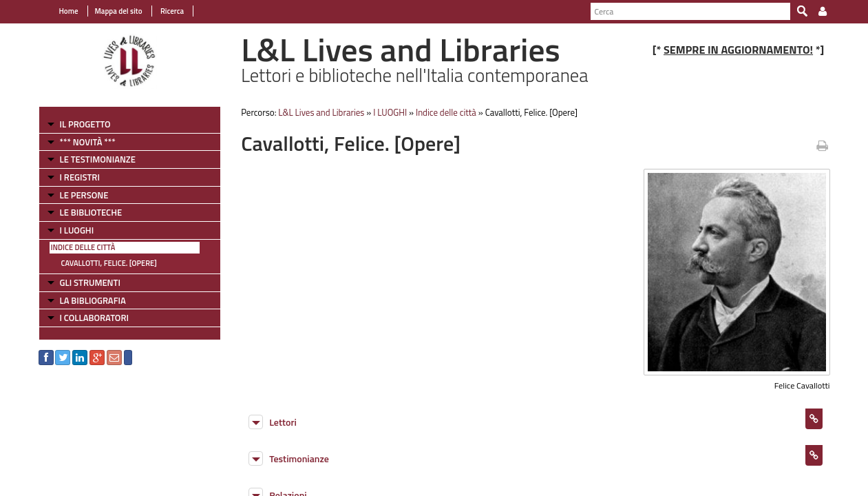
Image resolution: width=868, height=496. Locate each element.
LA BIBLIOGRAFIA (93, 300)
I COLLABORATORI (94, 318)
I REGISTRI (80, 177)
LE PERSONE (84, 195)
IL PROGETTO (85, 124)
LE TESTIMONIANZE (98, 159)
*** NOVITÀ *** (88, 142)
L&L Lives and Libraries (321, 112)
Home (69, 11)
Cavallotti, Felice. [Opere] (109, 263)
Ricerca (172, 11)
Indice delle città (83, 247)
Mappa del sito (119, 11)
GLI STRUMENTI (90, 282)
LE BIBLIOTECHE (91, 212)
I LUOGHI (77, 230)
